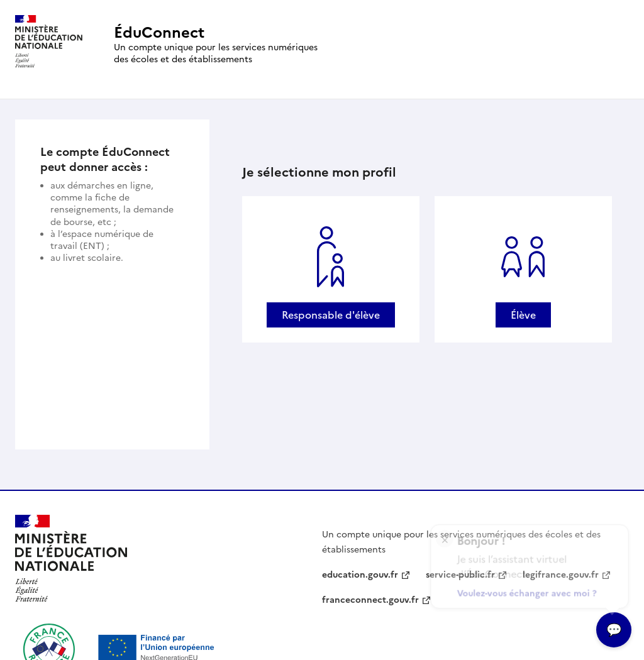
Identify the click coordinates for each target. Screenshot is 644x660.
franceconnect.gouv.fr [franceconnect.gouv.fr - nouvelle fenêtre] (370, 600)
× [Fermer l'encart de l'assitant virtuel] (445, 535)
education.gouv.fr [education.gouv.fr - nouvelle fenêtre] (360, 575)
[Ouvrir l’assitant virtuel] (614, 630)
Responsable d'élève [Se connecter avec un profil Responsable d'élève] (331, 315)
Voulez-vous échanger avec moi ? (528, 591)
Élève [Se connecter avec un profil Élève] (523, 315)
